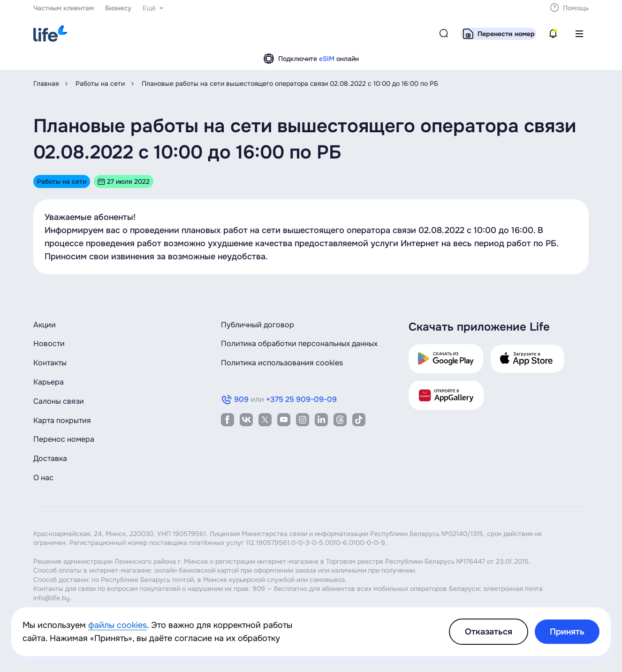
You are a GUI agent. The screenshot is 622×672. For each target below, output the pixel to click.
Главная (46, 83)
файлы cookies (118, 625)
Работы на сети (100, 83)
